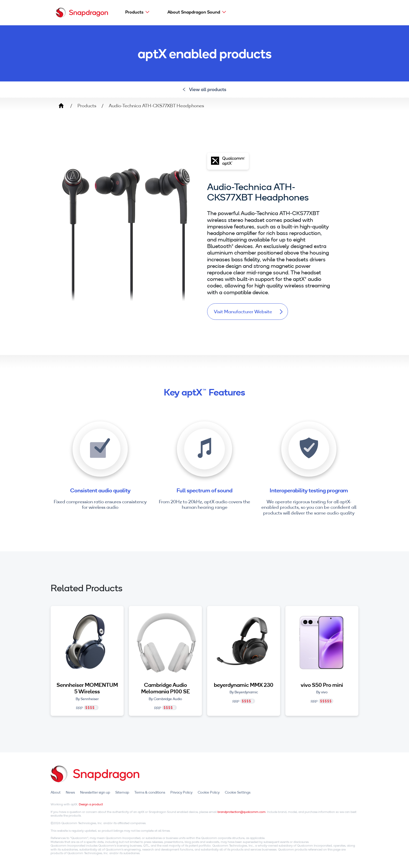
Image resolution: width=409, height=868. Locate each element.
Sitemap (122, 792)
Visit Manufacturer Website (248, 312)
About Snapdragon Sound (194, 12)
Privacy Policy (181, 792)
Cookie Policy (209, 792)
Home (61, 106)
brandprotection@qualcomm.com (242, 812)
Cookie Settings (238, 792)
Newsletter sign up (95, 792)
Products (134, 12)
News (70, 792)
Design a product (91, 804)
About (56, 792)
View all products (205, 89)
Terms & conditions (150, 792)
